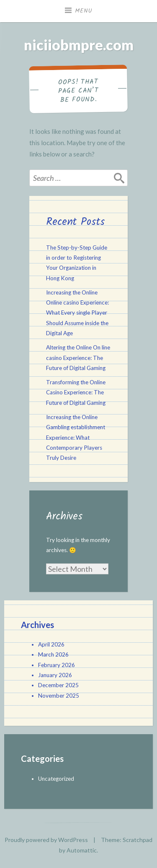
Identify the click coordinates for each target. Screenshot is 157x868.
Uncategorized (56, 779)
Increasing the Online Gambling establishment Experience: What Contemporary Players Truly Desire (76, 437)
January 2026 (55, 675)
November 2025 (59, 696)
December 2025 (58, 685)
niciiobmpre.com (79, 45)
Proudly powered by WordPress (46, 840)
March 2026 (53, 654)
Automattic (82, 850)
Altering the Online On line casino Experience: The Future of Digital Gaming (78, 358)
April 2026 (51, 644)
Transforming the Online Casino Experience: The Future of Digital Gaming (76, 392)
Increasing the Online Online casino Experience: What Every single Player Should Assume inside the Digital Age (77, 313)
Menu (84, 11)
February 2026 (57, 665)
